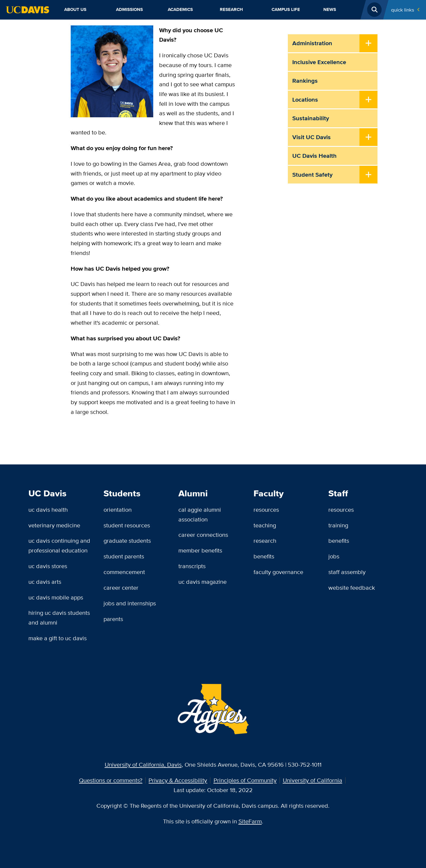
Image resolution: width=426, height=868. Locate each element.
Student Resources (127, 525)
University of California (313, 780)
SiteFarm (250, 821)
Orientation (118, 509)
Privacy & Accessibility (178, 780)
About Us (75, 9)
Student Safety (312, 175)
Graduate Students (127, 541)
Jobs (334, 556)
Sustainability (311, 118)
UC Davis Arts (45, 582)
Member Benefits (200, 550)
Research (231, 9)
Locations (305, 100)
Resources (266, 509)
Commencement (124, 572)
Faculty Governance (278, 572)
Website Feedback (352, 587)
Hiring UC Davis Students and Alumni (59, 617)
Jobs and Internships (130, 603)
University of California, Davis (143, 764)
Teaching (265, 525)
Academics (180, 9)
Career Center (121, 587)
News (330, 9)
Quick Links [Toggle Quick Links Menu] (403, 10)
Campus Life (286, 9)
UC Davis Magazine (202, 582)
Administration (312, 43)
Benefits (264, 556)
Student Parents (124, 556)
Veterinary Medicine (54, 525)
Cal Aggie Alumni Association (200, 514)
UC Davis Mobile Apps (56, 597)
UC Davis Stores (48, 566)
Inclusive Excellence (319, 62)
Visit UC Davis (312, 137)
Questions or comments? (111, 780)
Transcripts (192, 566)
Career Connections (203, 535)
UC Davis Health (314, 156)
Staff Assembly (347, 572)
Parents (113, 619)
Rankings (305, 81)
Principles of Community (245, 780)
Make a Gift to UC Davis (58, 638)
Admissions (129, 9)
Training (338, 525)
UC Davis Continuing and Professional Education (59, 545)
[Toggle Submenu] (368, 44)
